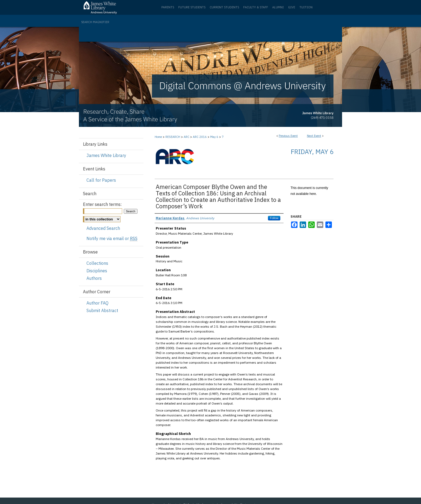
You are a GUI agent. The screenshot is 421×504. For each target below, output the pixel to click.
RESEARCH (173, 137)
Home (158, 137)
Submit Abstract (102, 310)
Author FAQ (97, 303)
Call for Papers (101, 180)
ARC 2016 (200, 137)
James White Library (106, 155)
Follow (274, 218)
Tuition (306, 7)
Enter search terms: (102, 204)
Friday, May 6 (312, 152)
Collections (97, 263)
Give (292, 7)
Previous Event (288, 136)
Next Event (314, 136)
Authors (94, 278)
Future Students (192, 7)
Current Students (224, 7)
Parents (168, 7)
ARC (187, 137)
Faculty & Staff (256, 7)
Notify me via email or (112, 238)
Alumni (278, 7)
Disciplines (97, 271)
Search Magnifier (95, 22)
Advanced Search (103, 228)
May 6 (215, 137)
